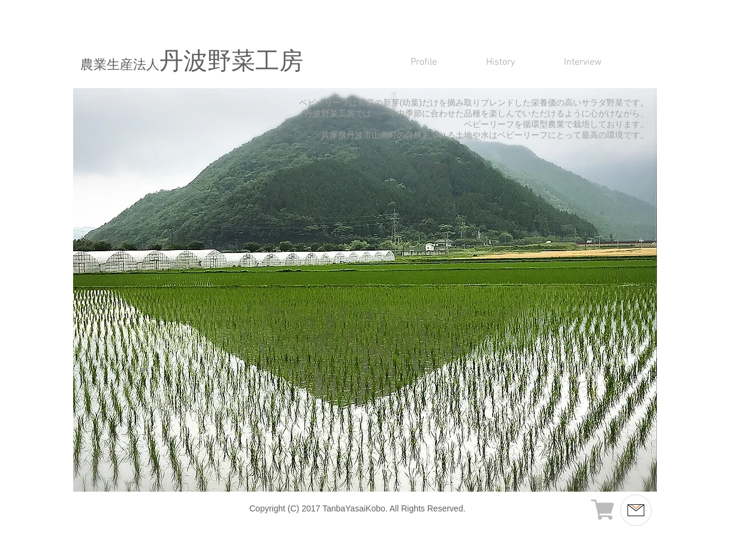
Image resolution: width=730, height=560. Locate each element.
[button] (365, 290)
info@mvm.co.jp (590, 518)
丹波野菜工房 (192, 63)
